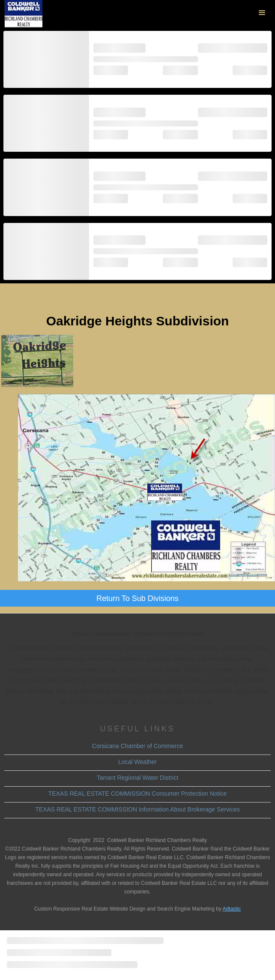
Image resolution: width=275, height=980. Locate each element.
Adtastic (232, 909)
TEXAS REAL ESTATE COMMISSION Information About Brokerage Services (137, 809)
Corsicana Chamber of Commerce (137, 746)
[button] (262, 13)
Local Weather (137, 762)
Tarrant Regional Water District (137, 778)
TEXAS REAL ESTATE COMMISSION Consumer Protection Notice (138, 794)
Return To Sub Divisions (137, 598)
